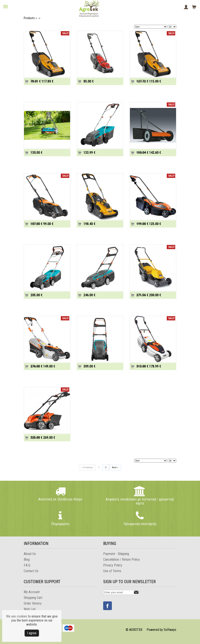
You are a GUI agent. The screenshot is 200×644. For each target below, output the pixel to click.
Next (115, 467)
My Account (32, 592)
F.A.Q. (27, 565)
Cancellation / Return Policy (122, 559)
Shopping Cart (33, 598)
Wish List (30, 609)
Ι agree (32, 633)
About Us (30, 554)
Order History (33, 603)
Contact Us (31, 571)
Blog (27, 559)
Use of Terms (112, 571)
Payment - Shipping (116, 554)
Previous (87, 467)
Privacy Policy (113, 565)
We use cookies (17, 616)
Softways (170, 630)
